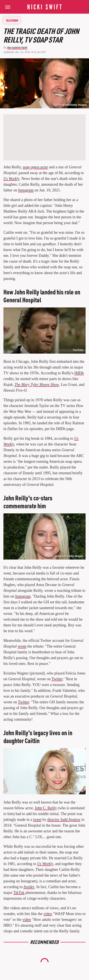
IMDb (79, 373)
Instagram (26, 190)
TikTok (19, 893)
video (48, 914)
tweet (37, 820)
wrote (22, 646)
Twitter (57, 679)
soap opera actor (35, 167)
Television (12, 20)
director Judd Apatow (64, 820)
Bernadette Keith (17, 48)
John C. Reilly (46, 808)
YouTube (78, 350)
